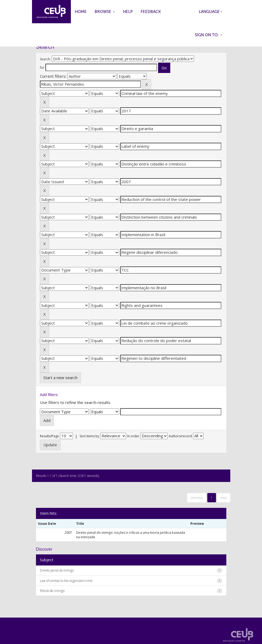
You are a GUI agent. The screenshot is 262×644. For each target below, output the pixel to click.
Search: (45, 59)
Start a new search (60, 378)
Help (128, 12)
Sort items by (89, 436)
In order (133, 436)
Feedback (151, 12)
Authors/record (180, 436)
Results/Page (49, 436)
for (42, 68)
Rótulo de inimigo (52, 591)
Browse (105, 12)
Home (81, 12)
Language (211, 12)
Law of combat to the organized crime (66, 581)
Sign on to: (209, 35)
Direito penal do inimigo (57, 570)
